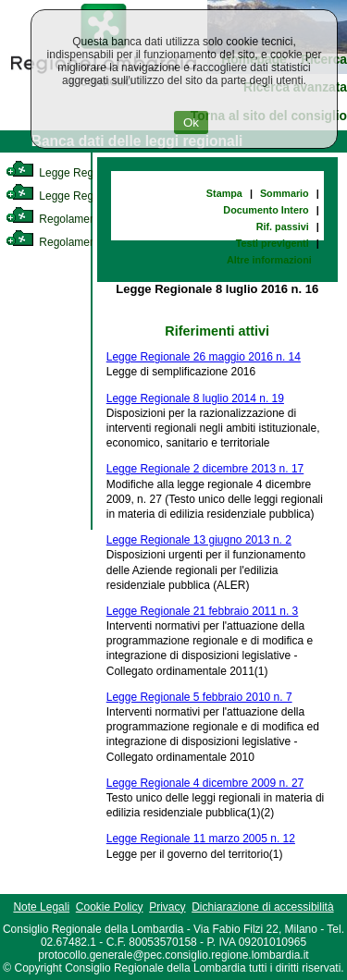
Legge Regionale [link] (64, 173)
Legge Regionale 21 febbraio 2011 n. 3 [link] (203, 611)
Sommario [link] (285, 193)
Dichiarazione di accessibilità (262, 907)
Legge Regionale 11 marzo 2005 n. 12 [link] (201, 839)
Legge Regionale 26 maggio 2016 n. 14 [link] (204, 357)
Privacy (167, 907)
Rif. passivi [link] (283, 227)
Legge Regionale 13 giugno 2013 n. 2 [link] (199, 540)
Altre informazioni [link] (269, 260)
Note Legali (41, 907)
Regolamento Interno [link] (74, 219)
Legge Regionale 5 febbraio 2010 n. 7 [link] (199, 697)
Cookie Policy (110, 907)
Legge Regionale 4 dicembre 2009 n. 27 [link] (205, 783)
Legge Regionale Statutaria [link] (90, 196)
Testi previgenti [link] (273, 243)
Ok (191, 122)
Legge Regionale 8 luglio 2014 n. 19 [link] (195, 398)
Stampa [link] (224, 193)
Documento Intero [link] (266, 210)
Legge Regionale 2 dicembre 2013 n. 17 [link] (205, 469)
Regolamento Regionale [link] (82, 242)
